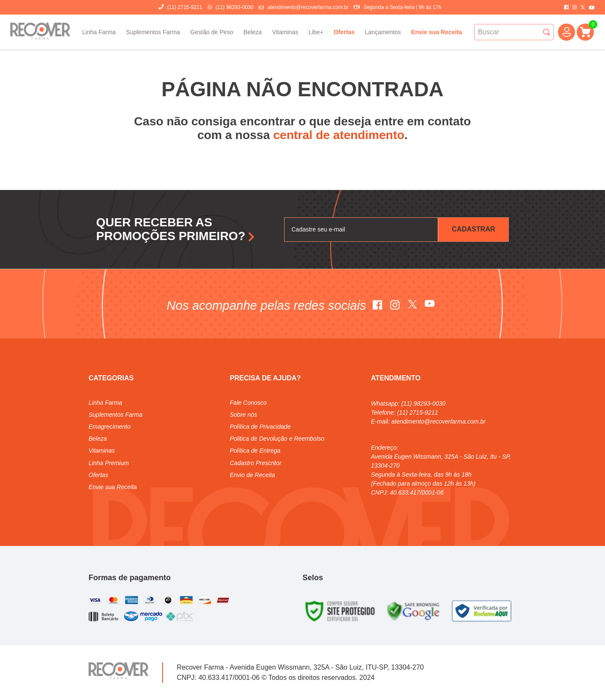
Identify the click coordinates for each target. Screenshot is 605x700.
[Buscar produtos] (546, 32)
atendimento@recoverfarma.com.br (308, 7)
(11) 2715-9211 (185, 7)
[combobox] (514, 32)
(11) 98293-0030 (235, 7)
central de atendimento (339, 135)
